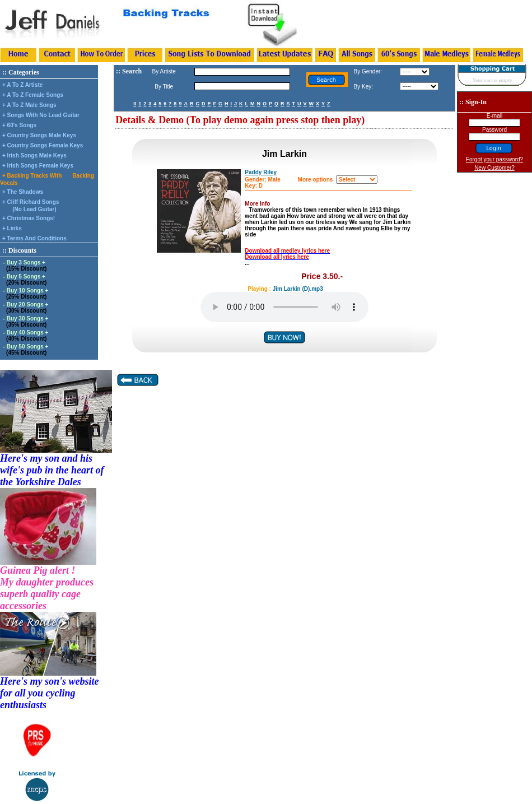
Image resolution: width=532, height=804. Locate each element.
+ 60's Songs (19, 125)
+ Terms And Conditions (34, 238)
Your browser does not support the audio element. (284, 307)
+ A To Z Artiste (22, 85)
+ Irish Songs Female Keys (38, 166)
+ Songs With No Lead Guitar (41, 115)
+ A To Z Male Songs (29, 105)
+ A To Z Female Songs (33, 95)
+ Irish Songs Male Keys (34, 155)
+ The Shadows (23, 192)
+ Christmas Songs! (29, 218)
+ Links (12, 228)
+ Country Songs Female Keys (43, 145)
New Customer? (494, 168)
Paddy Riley (261, 172)
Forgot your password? (494, 159)
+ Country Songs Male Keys (39, 135)
